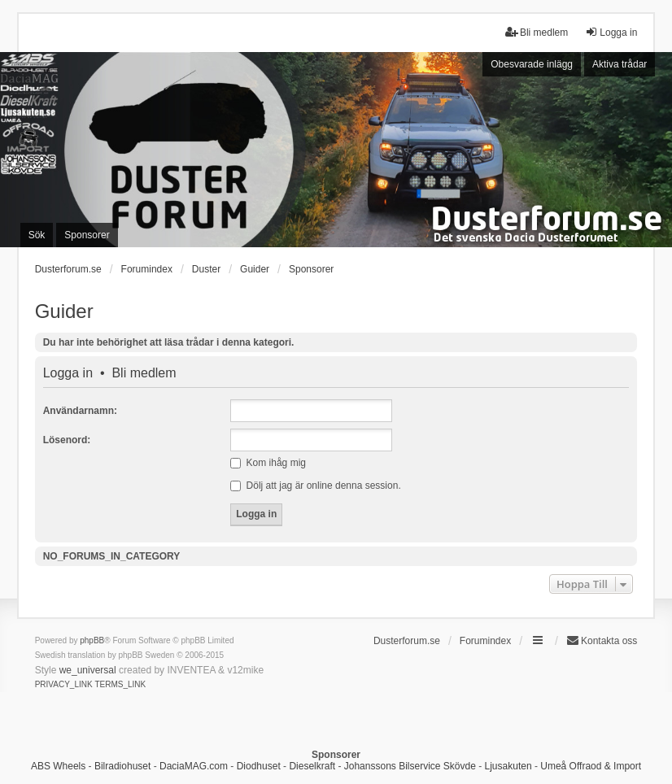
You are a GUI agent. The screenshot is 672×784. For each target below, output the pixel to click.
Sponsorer (311, 269)
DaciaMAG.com (194, 766)
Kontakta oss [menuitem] (602, 640)
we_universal (88, 670)
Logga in (68, 373)
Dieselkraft (312, 766)
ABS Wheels (58, 766)
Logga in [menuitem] (611, 32)
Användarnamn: (80, 411)
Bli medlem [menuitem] (537, 32)
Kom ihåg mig (268, 463)
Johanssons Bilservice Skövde (410, 766)
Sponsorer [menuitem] (87, 235)
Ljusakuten (508, 766)
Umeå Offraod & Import (591, 766)
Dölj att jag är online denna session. (315, 486)
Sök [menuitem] (37, 235)
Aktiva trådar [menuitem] (620, 64)
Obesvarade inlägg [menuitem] (532, 64)
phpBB (92, 640)
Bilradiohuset (122, 766)
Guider (64, 311)
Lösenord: (67, 440)
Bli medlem (144, 373)
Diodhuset (259, 766)
